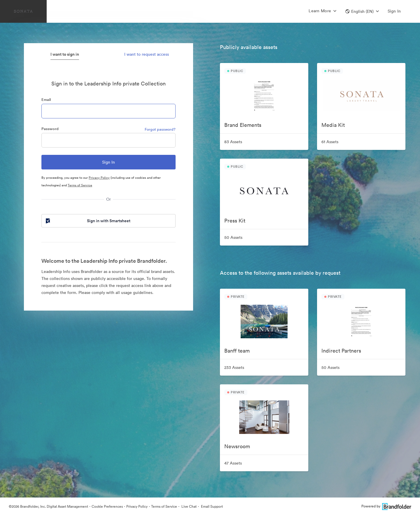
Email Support (211, 506)
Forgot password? (160, 129)
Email (46, 100)
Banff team (237, 351)
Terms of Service (80, 185)
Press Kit (235, 221)
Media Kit (333, 125)
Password (50, 129)
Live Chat (189, 506)
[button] (362, 11)
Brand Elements (243, 125)
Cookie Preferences (107, 506)
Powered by (386, 506)
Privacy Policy (99, 178)
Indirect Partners (341, 351)
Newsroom (237, 446)
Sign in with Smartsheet (87, 221)
